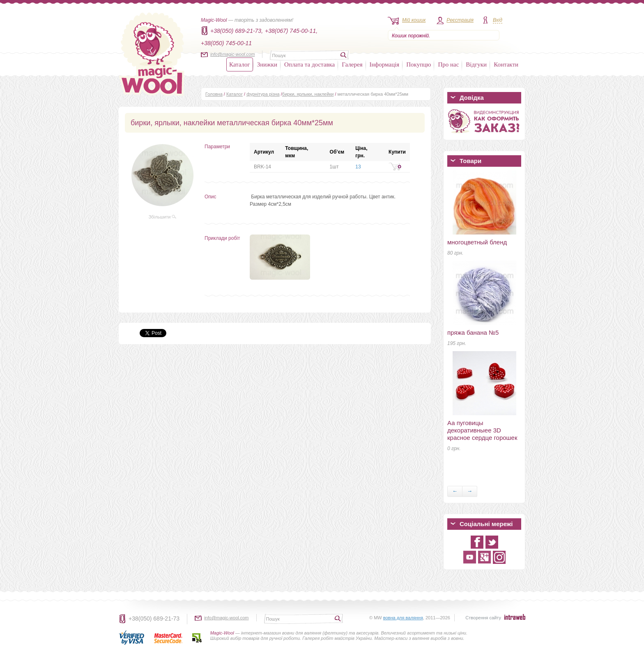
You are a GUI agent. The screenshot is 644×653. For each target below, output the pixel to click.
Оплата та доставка (309, 64)
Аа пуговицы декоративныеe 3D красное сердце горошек (482, 430)
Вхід (498, 20)
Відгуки (476, 64)
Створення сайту (483, 618)
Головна (214, 94)
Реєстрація (460, 20)
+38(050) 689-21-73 (154, 619)
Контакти (506, 64)
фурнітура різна (263, 94)
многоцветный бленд (477, 242)
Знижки (267, 64)
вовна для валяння (403, 618)
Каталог (240, 64)
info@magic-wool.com (232, 54)
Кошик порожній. (411, 36)
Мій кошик (414, 20)
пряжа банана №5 (473, 332)
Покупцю (419, 64)
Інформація (385, 64)
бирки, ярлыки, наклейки (308, 94)
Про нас (448, 64)
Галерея (352, 64)
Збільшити (163, 217)
